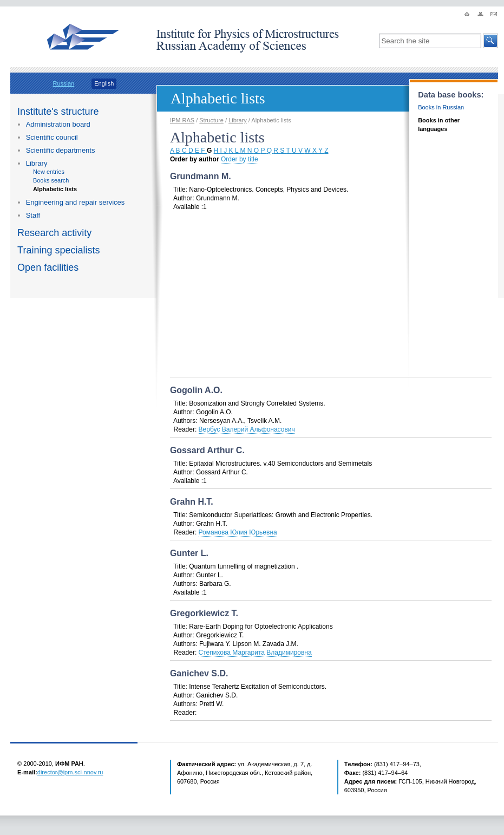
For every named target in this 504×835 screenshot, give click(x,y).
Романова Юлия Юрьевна (238, 532)
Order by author (195, 159)
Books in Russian (441, 107)
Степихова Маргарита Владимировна (255, 653)
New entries (49, 172)
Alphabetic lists (55, 189)
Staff (33, 215)
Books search (51, 180)
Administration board (58, 124)
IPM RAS (182, 120)
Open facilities (48, 268)
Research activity (54, 233)
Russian (63, 83)
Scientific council (52, 137)
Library (37, 163)
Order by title (240, 159)
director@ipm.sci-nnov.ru (70, 772)
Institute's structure (58, 112)
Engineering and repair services (76, 202)
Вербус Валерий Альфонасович (247, 429)
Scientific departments (61, 150)
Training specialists (58, 250)
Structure (211, 120)
